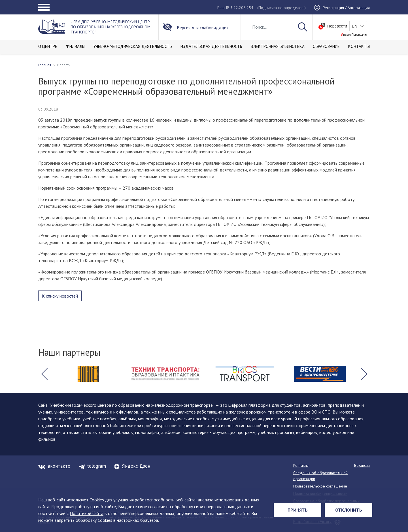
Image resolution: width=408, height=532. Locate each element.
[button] (44, 374)
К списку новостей (60, 296)
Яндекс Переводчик (354, 35)
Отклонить (349, 510)
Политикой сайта (87, 513)
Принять (298, 510)
